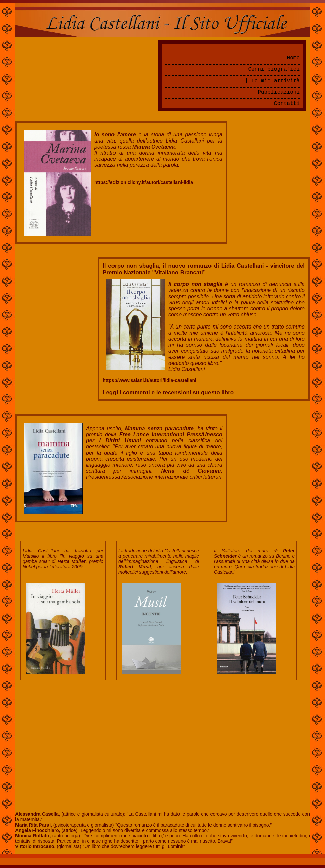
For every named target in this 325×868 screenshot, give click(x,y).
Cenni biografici (274, 69)
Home (293, 58)
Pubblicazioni (279, 92)
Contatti (287, 104)
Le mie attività (275, 81)
